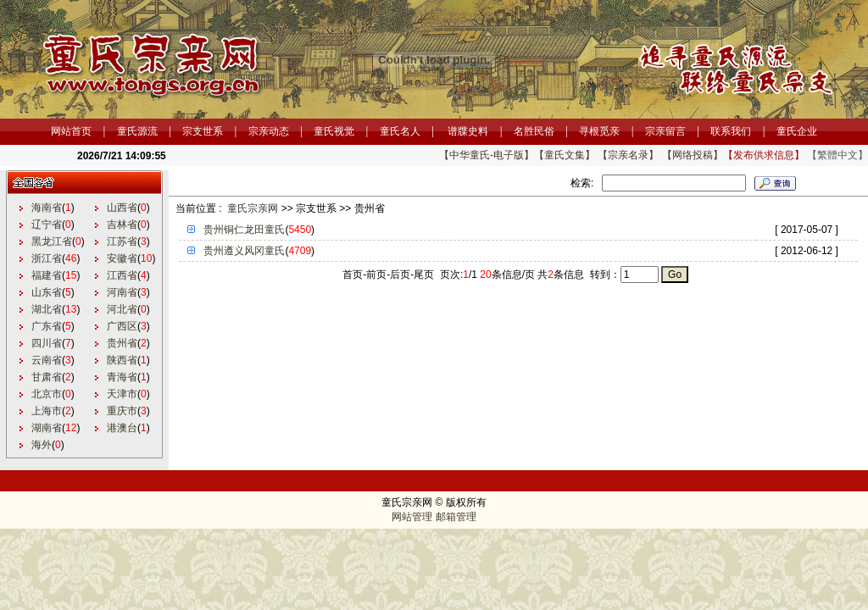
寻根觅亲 (599, 131)
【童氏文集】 (565, 155)
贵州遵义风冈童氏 (244, 251)
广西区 (122, 326)
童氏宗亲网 (253, 208)
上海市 (47, 411)
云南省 (47, 360)
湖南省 (47, 428)
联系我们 (731, 131)
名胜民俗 (534, 131)
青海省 (122, 377)
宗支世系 (203, 131)
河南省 (122, 292)
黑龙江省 (52, 241)
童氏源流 (137, 131)
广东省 (47, 326)
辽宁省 (47, 225)
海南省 (47, 208)
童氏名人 (400, 131)
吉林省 (122, 225)
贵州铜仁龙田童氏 (244, 230)
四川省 (47, 343)
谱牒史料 (468, 131)
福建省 (47, 275)
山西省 (122, 208)
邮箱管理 (456, 517)
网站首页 (71, 131)
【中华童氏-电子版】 (487, 155)
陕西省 (122, 360)
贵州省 (122, 343)
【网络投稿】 (693, 155)
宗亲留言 (665, 131)
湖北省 (47, 309)
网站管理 (412, 517)
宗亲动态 (269, 131)
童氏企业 (797, 131)
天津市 (122, 394)
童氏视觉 (334, 131)
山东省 (47, 292)
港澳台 (122, 428)
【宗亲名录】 (628, 155)
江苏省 (122, 241)
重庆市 (122, 411)
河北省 (122, 309)
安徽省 (122, 258)
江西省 (122, 275)
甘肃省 (47, 377)
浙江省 (47, 258)
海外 (42, 445)
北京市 (47, 394)
